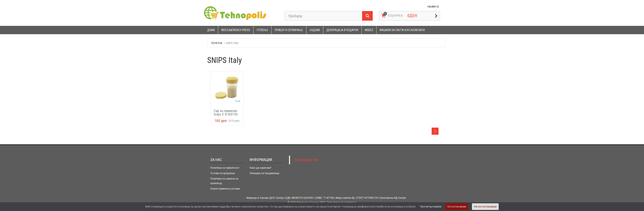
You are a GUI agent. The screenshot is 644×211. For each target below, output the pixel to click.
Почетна (217, 43)
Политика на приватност (225, 168)
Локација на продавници (264, 173)
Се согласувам (457, 207)
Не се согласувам (485, 207)
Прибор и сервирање (289, 30)
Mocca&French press (236, 30)
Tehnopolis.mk (306, 160)
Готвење (262, 30)
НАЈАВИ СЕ (433, 7)
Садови (315, 30)
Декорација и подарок (342, 30)
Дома (211, 30)
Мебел (369, 30)
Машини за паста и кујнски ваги (402, 30)
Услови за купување (223, 173)
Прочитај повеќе (431, 207)
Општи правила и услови (225, 189)
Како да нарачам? (260, 168)
